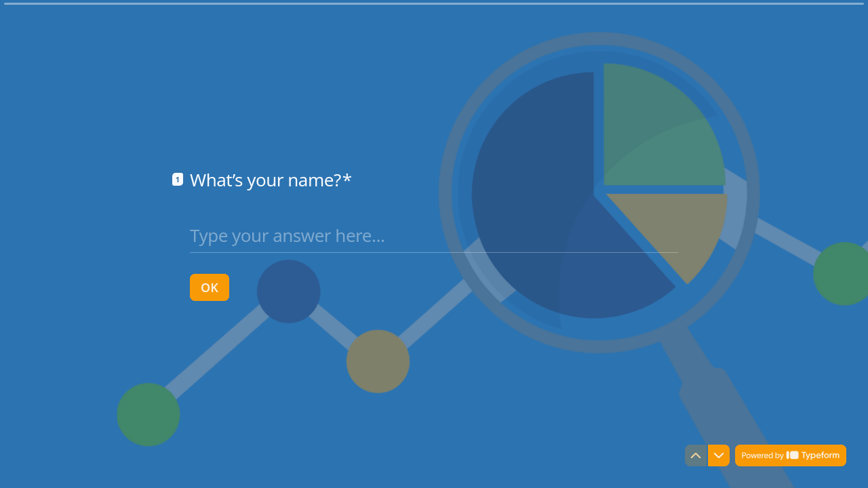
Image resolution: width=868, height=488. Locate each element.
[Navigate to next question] (719, 455)
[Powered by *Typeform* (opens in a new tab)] (791, 455)
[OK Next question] (210, 287)
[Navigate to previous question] (696, 455)
